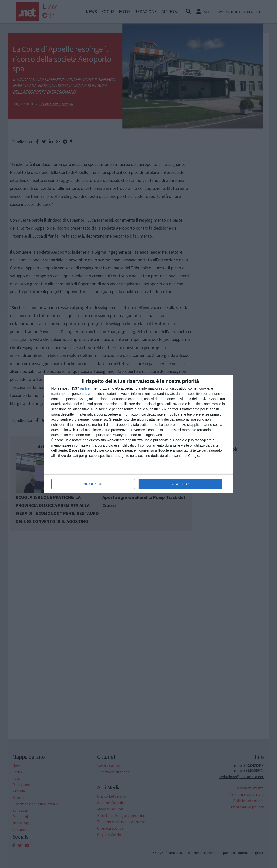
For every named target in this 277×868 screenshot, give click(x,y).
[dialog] (139, 434)
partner (85, 388)
